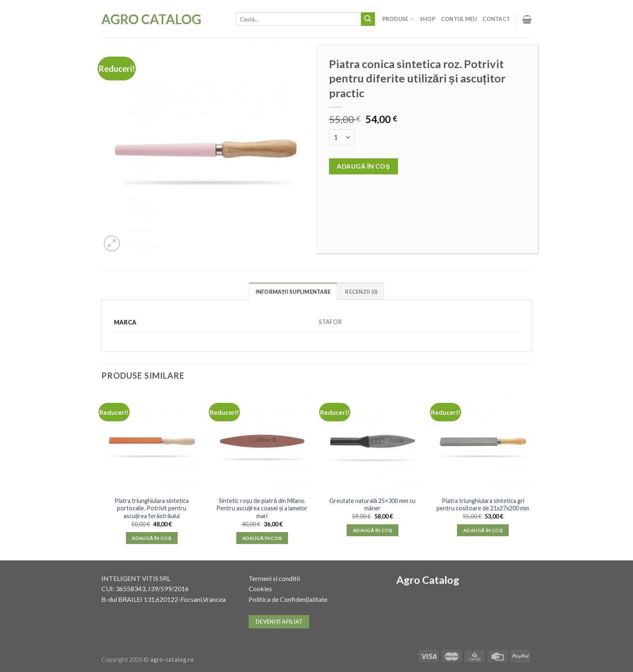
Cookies (260, 589)
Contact (496, 19)
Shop (427, 19)
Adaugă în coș (363, 166)
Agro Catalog (151, 19)
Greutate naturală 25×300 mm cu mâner (372, 505)
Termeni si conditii (274, 578)
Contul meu (459, 19)
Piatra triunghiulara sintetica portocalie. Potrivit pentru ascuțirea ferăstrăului (152, 508)
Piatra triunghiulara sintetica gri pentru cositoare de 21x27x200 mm (483, 505)
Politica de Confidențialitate (288, 599)
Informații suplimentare (293, 292)
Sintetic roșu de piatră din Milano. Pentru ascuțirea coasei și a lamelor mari (262, 508)
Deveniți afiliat (279, 622)
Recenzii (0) (361, 292)
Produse (398, 19)
